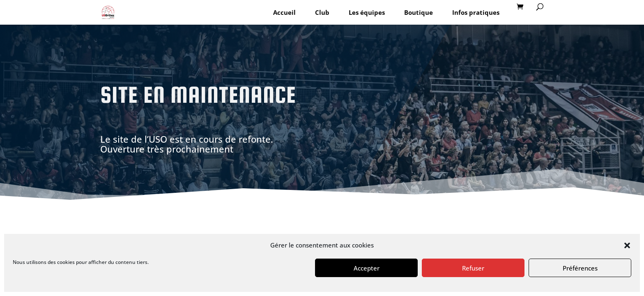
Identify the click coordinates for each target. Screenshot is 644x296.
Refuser (473, 268)
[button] (627, 245)
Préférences (580, 268)
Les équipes (367, 12)
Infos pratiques (476, 12)
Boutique (419, 12)
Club (322, 12)
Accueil (284, 12)
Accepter (367, 268)
